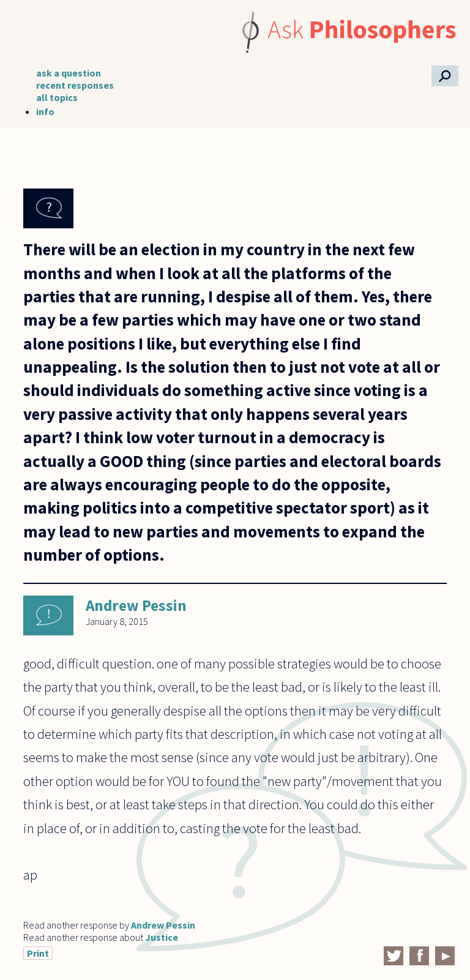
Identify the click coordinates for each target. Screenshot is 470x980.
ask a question (69, 73)
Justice (162, 937)
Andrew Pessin (136, 605)
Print (38, 953)
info (45, 111)
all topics (57, 97)
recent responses (75, 85)
